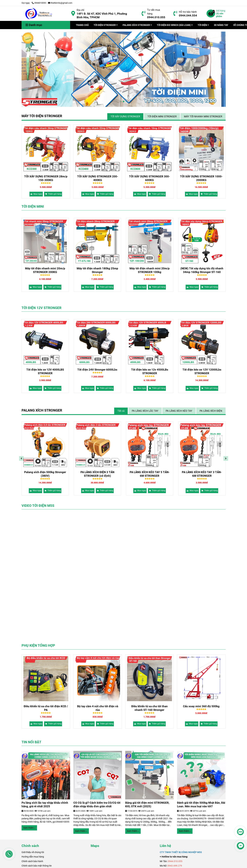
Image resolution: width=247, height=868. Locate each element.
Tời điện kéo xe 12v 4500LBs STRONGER (202, 371)
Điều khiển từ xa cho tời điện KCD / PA (46, 708)
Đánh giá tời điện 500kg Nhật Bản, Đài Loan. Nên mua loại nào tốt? (97, 804)
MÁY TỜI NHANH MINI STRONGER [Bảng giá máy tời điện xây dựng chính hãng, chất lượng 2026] (203, 117)
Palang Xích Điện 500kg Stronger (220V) (97, 474)
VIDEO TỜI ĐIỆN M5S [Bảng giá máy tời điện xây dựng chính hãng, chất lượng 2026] (38, 506)
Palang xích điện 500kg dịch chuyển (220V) (45, 474)
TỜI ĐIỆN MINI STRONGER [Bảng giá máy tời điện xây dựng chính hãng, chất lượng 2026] (162, 117)
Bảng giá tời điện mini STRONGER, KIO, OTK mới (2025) (44, 804)
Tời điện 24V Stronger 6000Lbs (150, 370)
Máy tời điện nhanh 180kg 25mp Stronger (150, 270)
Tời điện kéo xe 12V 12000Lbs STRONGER (45, 371)
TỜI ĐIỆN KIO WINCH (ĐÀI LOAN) (175, 25)
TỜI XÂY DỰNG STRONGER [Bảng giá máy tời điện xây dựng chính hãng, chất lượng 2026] (125, 117)
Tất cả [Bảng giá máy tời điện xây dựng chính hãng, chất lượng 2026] (121, 411)
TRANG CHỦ (82, 25)
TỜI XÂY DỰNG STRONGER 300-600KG (149, 178)
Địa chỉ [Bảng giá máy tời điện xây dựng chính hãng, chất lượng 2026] (80, 10)
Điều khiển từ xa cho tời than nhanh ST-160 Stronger (149, 708)
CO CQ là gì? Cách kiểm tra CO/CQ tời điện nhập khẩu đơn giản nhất (201, 804)
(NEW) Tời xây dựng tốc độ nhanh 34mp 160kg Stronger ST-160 (45, 270)
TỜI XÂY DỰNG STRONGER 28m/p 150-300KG (46, 178)
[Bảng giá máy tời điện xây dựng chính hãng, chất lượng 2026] (73, 13)
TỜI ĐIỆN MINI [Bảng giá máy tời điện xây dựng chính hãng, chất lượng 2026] (33, 207)
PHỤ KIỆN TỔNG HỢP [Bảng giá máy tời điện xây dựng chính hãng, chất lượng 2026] (38, 646)
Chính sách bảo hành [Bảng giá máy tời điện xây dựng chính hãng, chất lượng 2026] (32, 861)
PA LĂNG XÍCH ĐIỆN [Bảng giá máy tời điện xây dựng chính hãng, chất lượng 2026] (211, 411)
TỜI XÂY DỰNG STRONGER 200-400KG (98, 178)
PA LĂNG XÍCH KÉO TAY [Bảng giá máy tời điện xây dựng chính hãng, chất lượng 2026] (179, 411)
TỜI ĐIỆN (203, 25)
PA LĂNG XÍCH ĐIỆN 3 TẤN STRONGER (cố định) (202, 474)
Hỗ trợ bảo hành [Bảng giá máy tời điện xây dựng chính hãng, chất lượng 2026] (188, 12)
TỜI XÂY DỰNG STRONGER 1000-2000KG (201, 178)
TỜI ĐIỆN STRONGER (106, 25)
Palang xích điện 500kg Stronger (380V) (150, 474)
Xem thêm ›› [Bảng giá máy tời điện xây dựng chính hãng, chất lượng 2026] (29, 831)
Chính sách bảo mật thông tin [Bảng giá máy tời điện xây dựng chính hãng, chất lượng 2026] (37, 866)
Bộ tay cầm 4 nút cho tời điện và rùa (98, 708)
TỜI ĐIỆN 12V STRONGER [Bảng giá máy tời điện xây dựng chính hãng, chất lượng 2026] (41, 308)
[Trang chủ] (39, 13)
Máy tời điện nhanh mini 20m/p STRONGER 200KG (97, 270)
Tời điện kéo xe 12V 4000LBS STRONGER (97, 371)
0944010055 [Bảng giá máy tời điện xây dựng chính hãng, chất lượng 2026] (39, 3)
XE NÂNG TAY (221, 25)
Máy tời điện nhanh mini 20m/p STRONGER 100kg (202, 270)
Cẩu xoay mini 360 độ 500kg (201, 706)
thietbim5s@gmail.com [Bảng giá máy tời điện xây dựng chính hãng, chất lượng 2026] (60, 3)
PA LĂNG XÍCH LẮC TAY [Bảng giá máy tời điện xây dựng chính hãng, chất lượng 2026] (145, 411)
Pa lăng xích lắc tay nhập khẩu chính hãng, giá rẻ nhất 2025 (149, 804)
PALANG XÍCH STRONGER (137, 25)
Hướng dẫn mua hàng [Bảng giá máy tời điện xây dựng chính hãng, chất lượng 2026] (33, 857)
